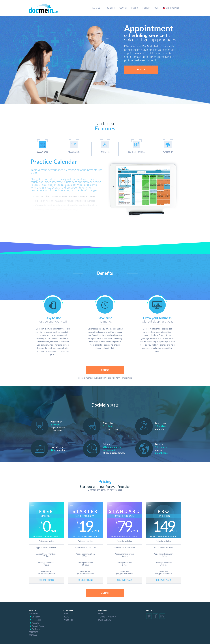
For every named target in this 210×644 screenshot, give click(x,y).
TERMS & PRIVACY (107, 617)
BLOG (66, 617)
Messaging (36, 620)
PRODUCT (33, 611)
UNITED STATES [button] (172, 8)
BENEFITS (111, 8)
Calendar (36, 617)
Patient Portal (38, 626)
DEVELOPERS (105, 620)
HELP (101, 614)
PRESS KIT (68, 620)
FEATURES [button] (97, 8)
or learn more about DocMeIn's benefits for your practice (105, 378)
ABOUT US (123, 8)
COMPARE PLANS (46, 580)
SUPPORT (103, 611)
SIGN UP (146, 8)
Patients (35, 623)
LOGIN (156, 8)
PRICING (135, 8)
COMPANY (68, 611)
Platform (36, 629)
